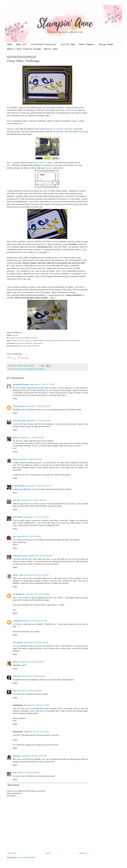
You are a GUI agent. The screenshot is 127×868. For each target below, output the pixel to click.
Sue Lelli (16, 500)
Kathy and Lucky (20, 556)
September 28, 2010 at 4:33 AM (29, 536)
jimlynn (16, 438)
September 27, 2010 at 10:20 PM (39, 486)
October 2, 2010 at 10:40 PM (28, 773)
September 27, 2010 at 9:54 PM (30, 459)
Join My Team (68, 45)
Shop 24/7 (21, 45)
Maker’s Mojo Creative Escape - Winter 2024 (32, 49)
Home (9, 45)
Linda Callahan (19, 486)
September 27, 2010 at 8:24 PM (39, 421)
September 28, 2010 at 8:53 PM (29, 691)
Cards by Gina (19, 406)
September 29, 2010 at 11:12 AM (36, 705)
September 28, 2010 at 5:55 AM (40, 556)
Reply (15, 399)
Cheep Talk (17, 369)
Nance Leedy (18, 575)
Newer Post (12, 853)
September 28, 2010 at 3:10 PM (33, 676)
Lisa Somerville (19, 421)
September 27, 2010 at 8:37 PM (32, 438)
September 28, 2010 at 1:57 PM (35, 621)
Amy (15, 773)
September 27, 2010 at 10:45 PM (34, 500)
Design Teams (106, 45)
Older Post (83, 853)
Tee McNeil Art (19, 594)
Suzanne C (17, 756)
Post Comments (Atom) (26, 857)
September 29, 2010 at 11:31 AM (36, 732)
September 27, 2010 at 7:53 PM (42, 384)
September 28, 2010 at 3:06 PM (32, 662)
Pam (15, 691)
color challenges (28, 369)
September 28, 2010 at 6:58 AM (36, 575)
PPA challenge (39, 369)
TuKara (16, 662)
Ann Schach (18, 517)
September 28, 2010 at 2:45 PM (36, 642)
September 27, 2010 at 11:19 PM (36, 517)
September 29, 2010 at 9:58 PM (35, 756)
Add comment (13, 785)
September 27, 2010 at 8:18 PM (38, 406)
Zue (14, 536)
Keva (15, 459)
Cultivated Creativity (44, 45)
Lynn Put (16, 676)
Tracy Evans (18, 642)
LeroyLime (17, 621)
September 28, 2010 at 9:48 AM (38, 594)
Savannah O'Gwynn (21, 384)
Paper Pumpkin (87, 45)
